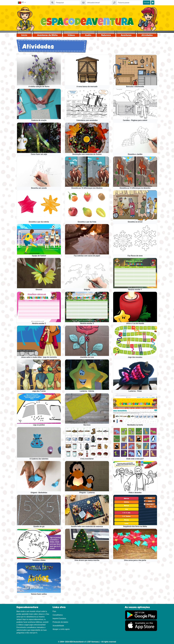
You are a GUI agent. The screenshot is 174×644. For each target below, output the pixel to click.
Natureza (106, 35)
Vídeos (71, 35)
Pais (54, 611)
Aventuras (126, 35)
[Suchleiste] (67, 3)
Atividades (147, 35)
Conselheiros (58, 615)
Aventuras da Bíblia (47, 35)
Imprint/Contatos (59, 618)
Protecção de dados (60, 622)
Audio (88, 35)
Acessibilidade (58, 626)
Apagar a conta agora (61, 629)
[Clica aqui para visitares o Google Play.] (141, 615)
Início (24, 35)
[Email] (98, 3)
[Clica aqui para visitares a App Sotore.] (141, 625)
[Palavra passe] (129, 3)
